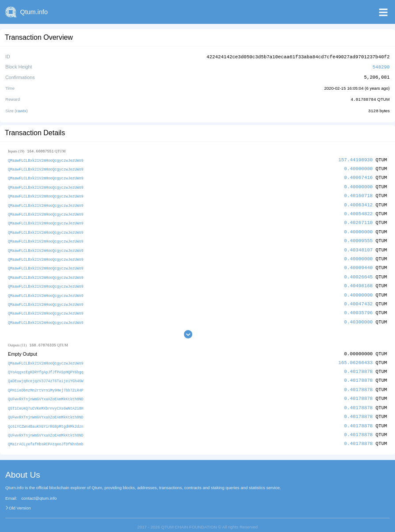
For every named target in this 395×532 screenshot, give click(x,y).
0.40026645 (359, 272)
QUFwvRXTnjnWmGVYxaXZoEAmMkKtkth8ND (46, 392)
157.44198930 (356, 158)
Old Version (20, 499)
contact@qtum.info (39, 490)
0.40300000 (359, 316)
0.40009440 (359, 263)
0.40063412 (359, 202)
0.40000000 (359, 167)
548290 (381, 66)
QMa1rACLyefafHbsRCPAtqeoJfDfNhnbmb (46, 435)
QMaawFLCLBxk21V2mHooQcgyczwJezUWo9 (46, 159)
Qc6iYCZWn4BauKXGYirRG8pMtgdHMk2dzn (46, 418)
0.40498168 (359, 281)
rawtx (21, 109)
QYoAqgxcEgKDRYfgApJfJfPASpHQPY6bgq (46, 366)
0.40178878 (359, 365)
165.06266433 (356, 356)
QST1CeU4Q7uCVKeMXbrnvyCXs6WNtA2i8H (46, 401)
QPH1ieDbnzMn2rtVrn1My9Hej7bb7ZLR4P (46, 383)
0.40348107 (359, 246)
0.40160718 (359, 193)
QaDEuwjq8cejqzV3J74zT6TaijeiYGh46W (46, 374)
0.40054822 (359, 211)
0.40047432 (359, 298)
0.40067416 (359, 176)
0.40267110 (359, 219)
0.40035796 (359, 307)
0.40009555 (359, 237)
